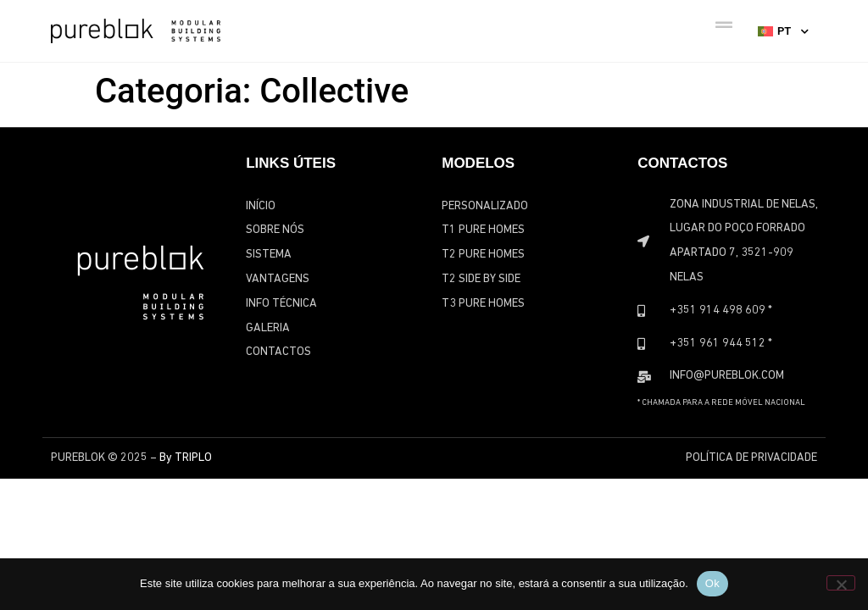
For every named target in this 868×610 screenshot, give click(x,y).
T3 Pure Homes (483, 304)
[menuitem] (783, 30)
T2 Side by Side (481, 279)
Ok (712, 583)
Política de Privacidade (751, 458)
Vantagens (278, 279)
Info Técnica (281, 304)
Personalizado (485, 206)
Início (261, 206)
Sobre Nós (275, 230)
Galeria (268, 328)
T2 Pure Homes (483, 255)
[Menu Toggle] (724, 25)
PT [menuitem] (784, 31)
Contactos (278, 352)
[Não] (841, 583)
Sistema (269, 255)
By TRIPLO (186, 458)
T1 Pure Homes (483, 230)
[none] (783, 30)
